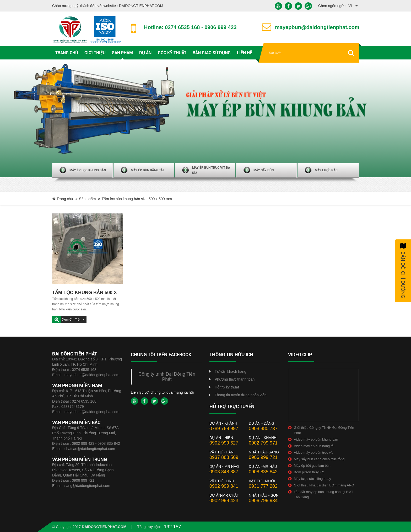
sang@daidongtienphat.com (87, 486)
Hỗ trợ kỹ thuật (227, 387)
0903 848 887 (224, 472)
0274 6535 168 (84, 370)
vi (350, 6)
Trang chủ (63, 199)
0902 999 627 (224, 443)
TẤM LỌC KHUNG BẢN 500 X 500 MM (85, 293)
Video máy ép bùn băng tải (314, 446)
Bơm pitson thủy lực (309, 472)
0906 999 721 (83, 480)
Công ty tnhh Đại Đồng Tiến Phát (167, 377)
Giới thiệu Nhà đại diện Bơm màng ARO (324, 485)
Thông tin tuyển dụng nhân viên (241, 395)
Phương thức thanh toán (235, 379)
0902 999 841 (224, 486)
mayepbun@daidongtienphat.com (92, 375)
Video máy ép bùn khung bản (316, 439)
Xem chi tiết (72, 320)
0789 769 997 (224, 429)
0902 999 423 (224, 501)
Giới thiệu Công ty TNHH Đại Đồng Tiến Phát (324, 430)
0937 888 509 (224, 457)
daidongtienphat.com (104, 527)
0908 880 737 (263, 429)
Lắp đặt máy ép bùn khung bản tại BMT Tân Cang (324, 494)
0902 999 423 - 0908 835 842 (96, 443)
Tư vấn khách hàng (231, 371)
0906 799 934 (263, 501)
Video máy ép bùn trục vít (313, 453)
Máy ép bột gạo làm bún (312, 466)
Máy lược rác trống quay (312, 479)
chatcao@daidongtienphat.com (90, 449)
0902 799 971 (263, 443)
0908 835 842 (263, 472)
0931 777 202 (263, 486)
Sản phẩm (87, 199)
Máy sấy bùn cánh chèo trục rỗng (319, 459)
